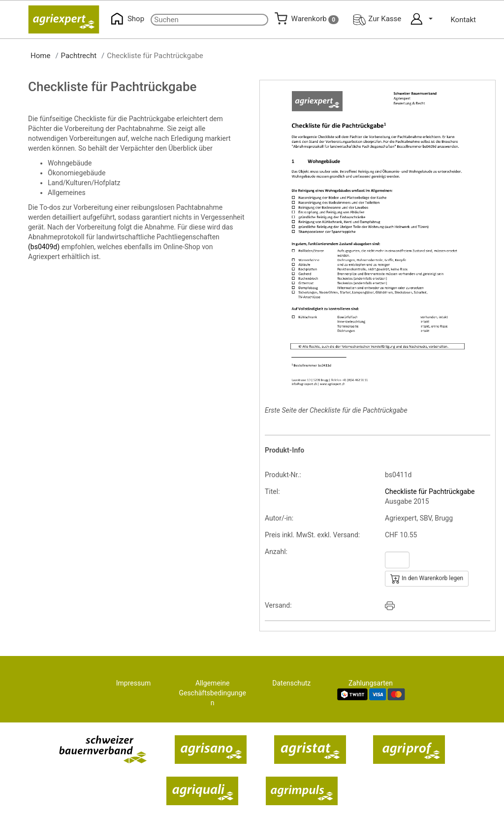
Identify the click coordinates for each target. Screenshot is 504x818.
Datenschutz (291, 683)
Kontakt (463, 20)
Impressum (133, 683)
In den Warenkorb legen (427, 579)
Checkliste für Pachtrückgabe (430, 491)
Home (40, 56)
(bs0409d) (44, 247)
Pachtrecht (79, 56)
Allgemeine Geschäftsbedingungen (212, 693)
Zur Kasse (377, 19)
